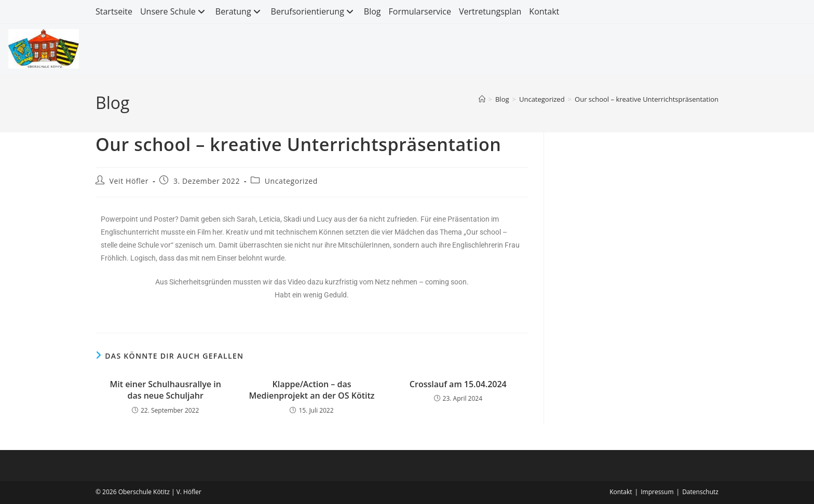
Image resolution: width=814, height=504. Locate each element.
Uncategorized (291, 181)
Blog (372, 11)
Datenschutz (700, 492)
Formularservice (420, 11)
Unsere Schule (174, 11)
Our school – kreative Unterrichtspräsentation (647, 99)
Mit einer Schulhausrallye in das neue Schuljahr (165, 390)
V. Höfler (189, 492)
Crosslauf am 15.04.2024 (458, 384)
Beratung (239, 11)
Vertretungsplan (490, 11)
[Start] (482, 99)
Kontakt (544, 11)
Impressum (657, 492)
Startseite (114, 11)
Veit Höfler (129, 181)
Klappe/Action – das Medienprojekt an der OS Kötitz (312, 390)
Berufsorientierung (314, 11)
